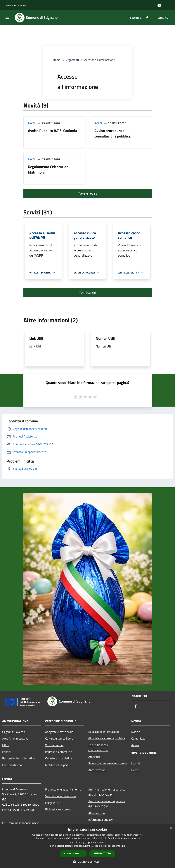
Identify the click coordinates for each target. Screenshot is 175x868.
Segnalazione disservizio (60, 796)
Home (57, 60)
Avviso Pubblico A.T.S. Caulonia (52, 131)
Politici (6, 752)
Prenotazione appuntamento (63, 789)
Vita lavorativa (54, 745)
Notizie (136, 732)
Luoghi (136, 763)
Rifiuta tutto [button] (102, 853)
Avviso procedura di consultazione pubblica (112, 133)
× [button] (171, 828)
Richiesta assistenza (58, 809)
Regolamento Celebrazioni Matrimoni (49, 169)
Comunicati (138, 738)
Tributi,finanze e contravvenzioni (98, 747)
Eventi (135, 770)
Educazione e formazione (104, 732)
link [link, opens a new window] (123, 846)
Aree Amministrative (15, 738)
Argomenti (72, 60)
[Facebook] (145, 18)
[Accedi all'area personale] (159, 5)
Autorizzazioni (97, 770)
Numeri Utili (105, 338)
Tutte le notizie (88, 193)
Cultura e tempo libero (59, 738)
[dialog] (87, 846)
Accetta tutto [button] (73, 854)
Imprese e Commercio (59, 752)
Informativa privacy (101, 820)
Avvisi (32, 123)
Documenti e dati (13, 765)
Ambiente (94, 757)
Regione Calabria (16, 5)
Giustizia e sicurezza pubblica (107, 738)
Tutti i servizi (87, 292)
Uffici (5, 745)
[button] (88, 862)
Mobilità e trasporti (57, 765)
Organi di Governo (14, 732)
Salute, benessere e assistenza (108, 763)
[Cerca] (167, 18)
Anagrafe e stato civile (59, 732)
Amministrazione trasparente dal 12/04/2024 (107, 804)
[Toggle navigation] (7, 17)
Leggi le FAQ (53, 803)
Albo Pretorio (97, 813)
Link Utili (36, 338)
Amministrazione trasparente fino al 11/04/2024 (107, 792)
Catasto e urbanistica (58, 758)
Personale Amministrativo (19, 758)
